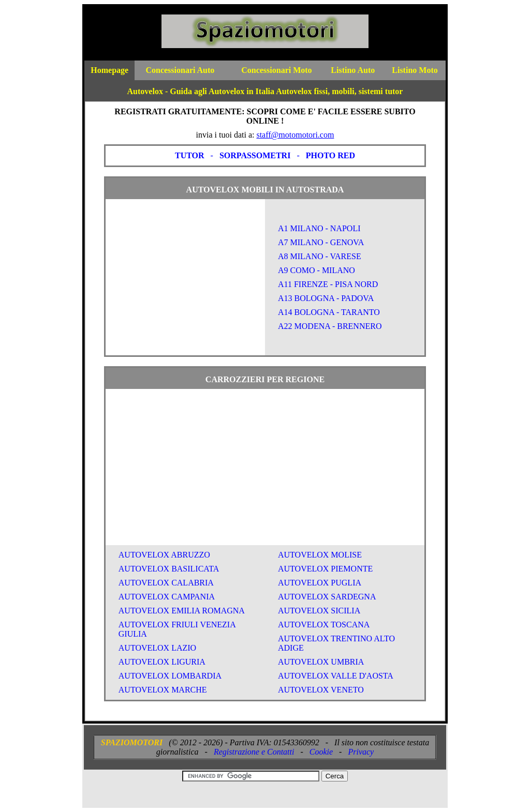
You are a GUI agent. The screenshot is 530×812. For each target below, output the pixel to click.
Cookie (321, 752)
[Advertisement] (185, 282)
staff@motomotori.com (295, 135)
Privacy (361, 752)
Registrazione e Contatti (254, 752)
